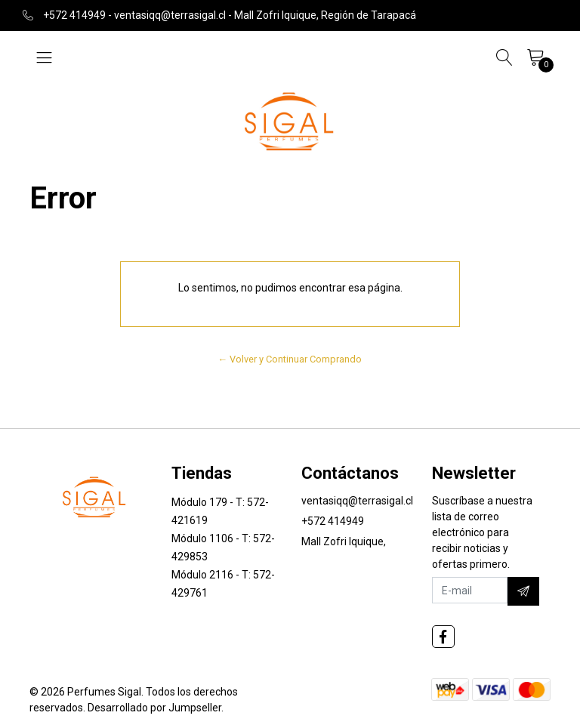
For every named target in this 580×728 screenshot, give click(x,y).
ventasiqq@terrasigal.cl (357, 501)
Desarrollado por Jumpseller (154, 708)
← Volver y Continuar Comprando (290, 359)
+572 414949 (333, 521)
